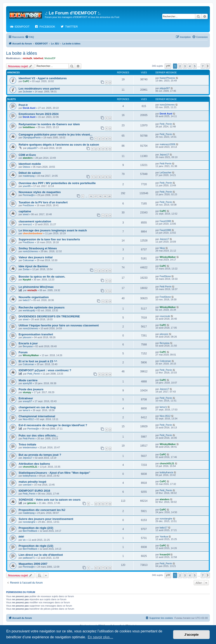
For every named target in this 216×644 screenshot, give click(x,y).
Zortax (26, 269)
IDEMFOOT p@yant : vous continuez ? (45, 370)
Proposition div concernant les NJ (42, 510)
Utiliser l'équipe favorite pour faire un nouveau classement (59, 325)
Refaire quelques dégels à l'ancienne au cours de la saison (59, 145)
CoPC (26, 81)
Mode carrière (28, 380)
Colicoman (28, 260)
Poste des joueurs (31, 389)
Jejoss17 (164, 155)
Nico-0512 (28, 419)
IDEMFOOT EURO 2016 (34, 491)
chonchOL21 (30, 467)
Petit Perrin (165, 164)
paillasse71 (29, 558)
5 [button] (195, 66)
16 (91, 196)
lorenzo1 (27, 224)
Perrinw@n (29, 195)
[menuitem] (30, 37)
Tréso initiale (27, 444)
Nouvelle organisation (34, 297)
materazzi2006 (167, 144)
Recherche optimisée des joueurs (42, 307)
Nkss (162, 248)
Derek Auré (29, 108)
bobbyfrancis (30, 476)
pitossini (27, 337)
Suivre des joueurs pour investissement (46, 519)
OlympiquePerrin (32, 137)
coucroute (165, 316)
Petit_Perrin (166, 124)
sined (26, 214)
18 (100, 196)
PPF (21, 537)
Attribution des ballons (34, 464)
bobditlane (29, 127)
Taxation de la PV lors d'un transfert (43, 202)
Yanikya (164, 537)
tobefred (38, 58)
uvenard (27, 485)
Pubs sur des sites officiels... (38, 435)
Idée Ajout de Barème (33, 266)
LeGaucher (165, 172)
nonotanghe (29, 522)
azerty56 (27, 383)
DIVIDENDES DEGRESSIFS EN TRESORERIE (49, 316)
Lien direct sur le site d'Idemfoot (41, 555)
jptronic (32, 503)
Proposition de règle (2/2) (36, 528)
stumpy (27, 392)
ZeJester (27, 91)
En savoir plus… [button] (100, 637)
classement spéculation (35, 221)
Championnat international (37, 416)
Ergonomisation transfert (36, 334)
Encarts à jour (28, 343)
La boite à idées (22, 53)
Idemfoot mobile (30, 164)
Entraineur (26, 398)
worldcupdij (29, 310)
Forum (23, 352)
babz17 (27, 300)
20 (110, 196)
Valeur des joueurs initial (36, 257)
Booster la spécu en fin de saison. (42, 277)
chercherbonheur (33, 233)
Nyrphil (27, 280)
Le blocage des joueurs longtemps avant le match (53, 230)
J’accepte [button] (192, 635)
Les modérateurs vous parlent (39, 89)
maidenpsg (29, 176)
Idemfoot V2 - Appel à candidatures (43, 78)
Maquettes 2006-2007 (33, 564)
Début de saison (30, 173)
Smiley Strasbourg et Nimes (38, 248)
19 (105, 196)
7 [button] (203, 66)
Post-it (23, 105)
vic (24, 540)
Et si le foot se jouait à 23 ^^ (38, 361)
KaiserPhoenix (167, 78)
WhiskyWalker (168, 257)
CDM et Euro (27, 155)
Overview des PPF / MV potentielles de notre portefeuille (57, 183)
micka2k (27, 58)
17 (96, 196)
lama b (26, 410)
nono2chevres (167, 105)
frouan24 (165, 554)
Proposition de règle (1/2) (36, 546)
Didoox (26, 167)
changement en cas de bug (37, 407)
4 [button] (190, 66)
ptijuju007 (165, 88)
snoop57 (27, 401)
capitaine (25, 211)
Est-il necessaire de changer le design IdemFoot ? (53, 425)
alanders (28, 158)
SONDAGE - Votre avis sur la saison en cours (50, 500)
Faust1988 (165, 221)
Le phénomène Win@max (36, 287)
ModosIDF (50, 58)
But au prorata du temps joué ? (40, 455)
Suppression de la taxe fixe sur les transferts (49, 239)
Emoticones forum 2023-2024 (39, 114)
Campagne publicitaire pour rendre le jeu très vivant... (55, 135)
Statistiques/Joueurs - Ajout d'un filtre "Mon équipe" (54, 473)
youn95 (27, 186)
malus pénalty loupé (32, 482)
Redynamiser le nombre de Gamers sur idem (49, 124)
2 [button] (180, 66)
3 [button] (185, 66)
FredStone (28, 205)
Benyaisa (28, 346)
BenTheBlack (30, 531)
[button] (168, 66)
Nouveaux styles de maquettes (40, 192)
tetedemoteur (30, 447)
